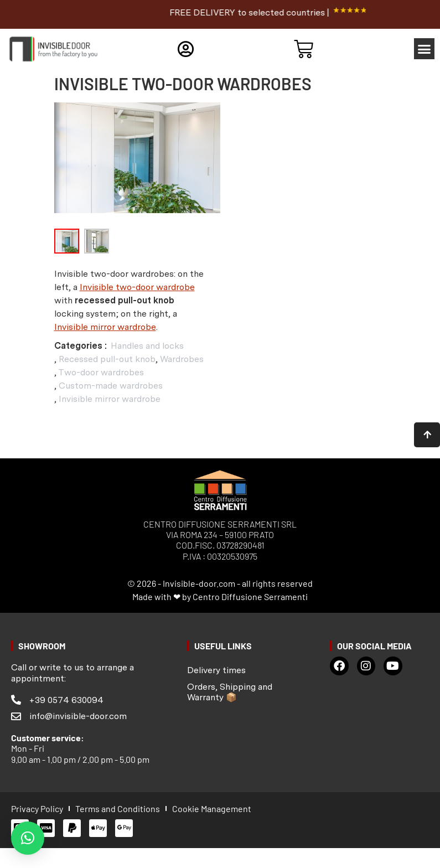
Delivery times (216, 665)
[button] (425, 49)
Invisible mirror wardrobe (105, 327)
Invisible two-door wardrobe (137, 287)
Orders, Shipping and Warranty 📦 (230, 686)
